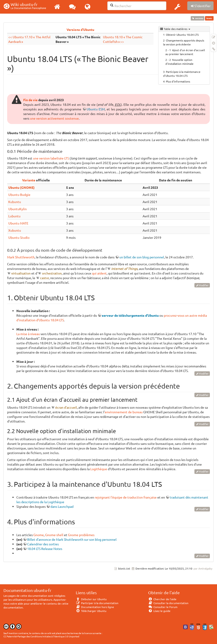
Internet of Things (124, 269)
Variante (29, 180)
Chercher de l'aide (162, 599)
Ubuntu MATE (18, 223)
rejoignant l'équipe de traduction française (126, 497)
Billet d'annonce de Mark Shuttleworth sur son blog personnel (72, 539)
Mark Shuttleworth (21, 257)
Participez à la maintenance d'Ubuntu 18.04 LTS (182, 74)
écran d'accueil (66, 407)
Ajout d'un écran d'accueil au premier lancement (185, 52)
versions (198, 18)
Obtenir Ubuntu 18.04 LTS (182, 35)
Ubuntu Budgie (19, 195)
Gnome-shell (54, 535)
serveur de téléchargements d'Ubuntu (130, 315)
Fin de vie (30, 100)
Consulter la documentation (168, 603)
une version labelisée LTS (51, 158)
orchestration (52, 273)
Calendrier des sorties (43, 544)
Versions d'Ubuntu (80, 30)
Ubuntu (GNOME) (21, 187)
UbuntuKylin (18, 209)
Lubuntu (14, 216)
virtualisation (21, 273)
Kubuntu (15, 202)
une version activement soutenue (54, 118)
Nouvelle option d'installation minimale (179, 62)
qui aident (99, 273)
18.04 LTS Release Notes (45, 549)
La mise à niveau (28, 334)
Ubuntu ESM (96, 109)
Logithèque (99, 469)
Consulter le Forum (163, 607)
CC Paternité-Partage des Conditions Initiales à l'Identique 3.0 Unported (41, 636)
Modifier (204, 285)
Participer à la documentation (97, 603)
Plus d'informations (178, 81)
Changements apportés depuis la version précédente (184, 42)
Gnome (39, 535)
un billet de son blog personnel (142, 257)
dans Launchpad (62, 506)
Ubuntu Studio (19, 237)
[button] (177, 7)
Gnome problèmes (81, 535)
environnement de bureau (124, 412)
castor (44, 278)
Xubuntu (15, 230)
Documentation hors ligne (95, 607)
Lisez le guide (159, 611)
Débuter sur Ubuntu (91, 599)
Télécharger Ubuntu (91, 611)
